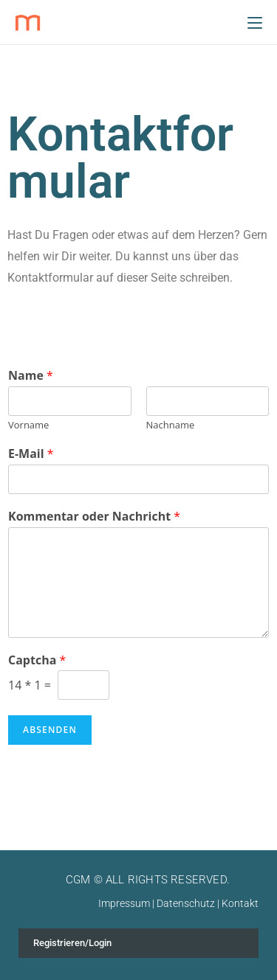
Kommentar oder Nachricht (94, 517)
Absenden (50, 730)
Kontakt (240, 903)
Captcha (37, 660)
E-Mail (31, 454)
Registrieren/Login (72, 943)
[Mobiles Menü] (255, 22)
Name (31, 376)
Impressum (124, 903)
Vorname (28, 425)
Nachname (171, 425)
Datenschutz (186, 903)
